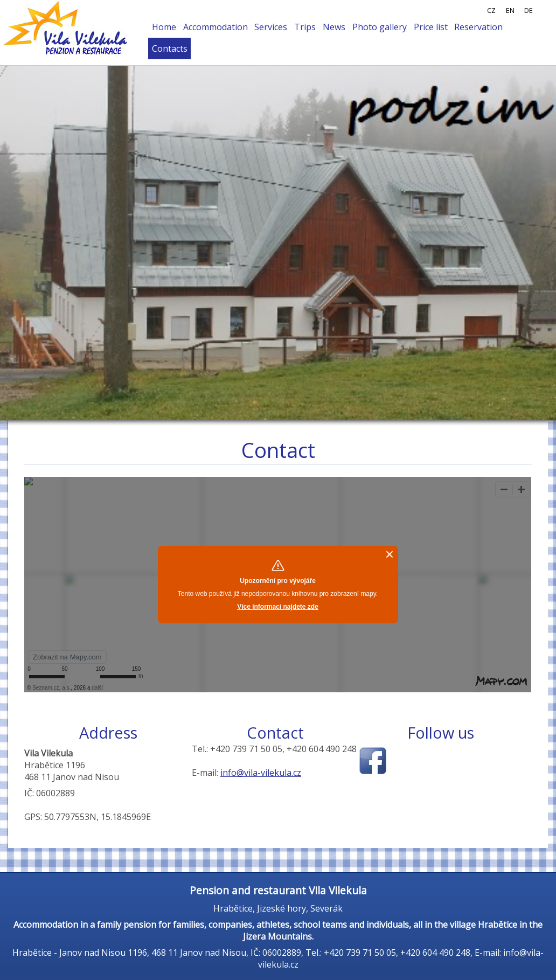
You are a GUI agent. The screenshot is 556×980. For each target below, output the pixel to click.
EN (510, 10)
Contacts (170, 48)
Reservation (478, 27)
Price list (431, 27)
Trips (305, 27)
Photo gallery (380, 27)
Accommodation (216, 27)
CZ (491, 10)
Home (164, 27)
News (334, 27)
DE (529, 10)
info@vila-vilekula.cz (261, 773)
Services (271, 27)
